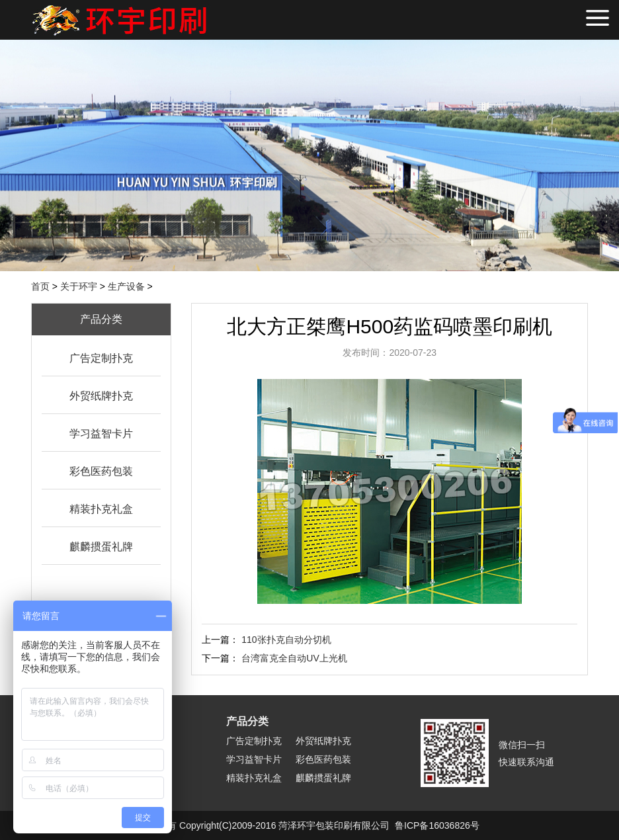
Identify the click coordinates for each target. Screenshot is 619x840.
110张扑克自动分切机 (286, 640)
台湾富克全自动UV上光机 (294, 658)
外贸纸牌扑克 (101, 396)
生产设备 (126, 286)
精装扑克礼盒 (101, 509)
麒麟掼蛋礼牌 (101, 547)
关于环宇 (79, 286)
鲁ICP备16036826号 (437, 825)
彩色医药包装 (101, 471)
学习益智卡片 (101, 434)
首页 (40, 286)
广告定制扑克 (101, 358)
